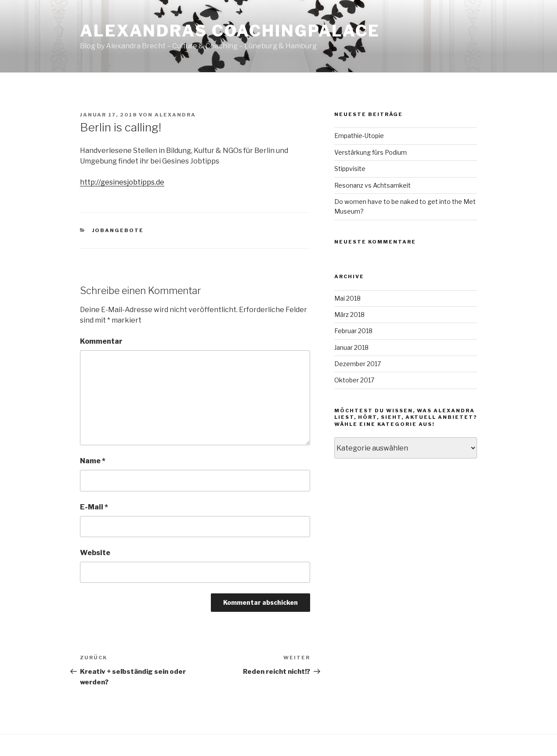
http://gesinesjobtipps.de (122, 182)
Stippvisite (350, 169)
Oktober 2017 (354, 380)
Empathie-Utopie (359, 136)
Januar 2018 (351, 347)
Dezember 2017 (358, 364)
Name (93, 461)
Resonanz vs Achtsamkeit (373, 185)
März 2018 (349, 314)
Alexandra (175, 115)
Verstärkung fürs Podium (371, 152)
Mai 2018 (347, 298)
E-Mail (94, 507)
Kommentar (101, 341)
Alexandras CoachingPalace (230, 31)
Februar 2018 (353, 331)
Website (95, 553)
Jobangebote (118, 230)
